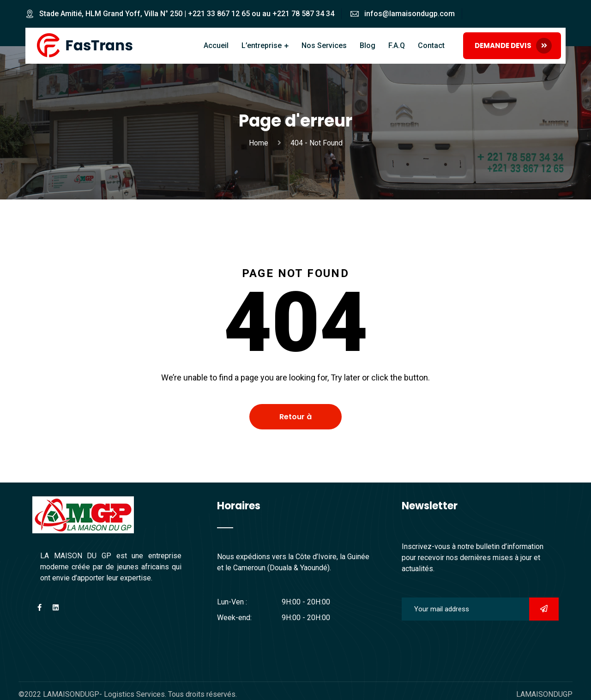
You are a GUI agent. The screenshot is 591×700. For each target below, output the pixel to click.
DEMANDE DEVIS (513, 46)
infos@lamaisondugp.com (410, 14)
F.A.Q (397, 45)
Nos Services (324, 45)
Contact (431, 45)
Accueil (216, 45)
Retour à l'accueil (295, 420)
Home (260, 143)
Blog (368, 45)
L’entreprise (262, 45)
